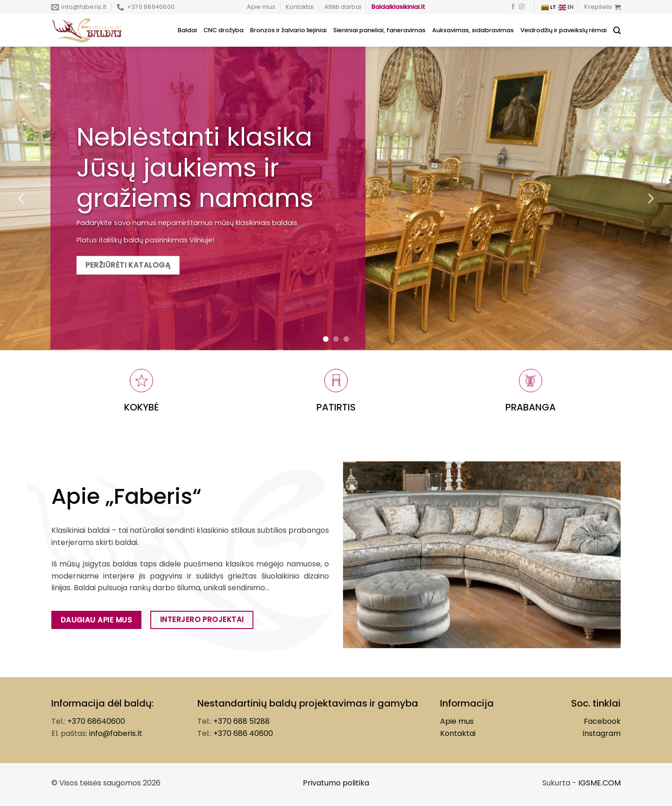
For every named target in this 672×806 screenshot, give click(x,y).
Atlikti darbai (343, 7)
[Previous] (22, 198)
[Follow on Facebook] (513, 7)
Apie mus (261, 7)
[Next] (650, 198)
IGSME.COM (599, 783)
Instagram (602, 733)
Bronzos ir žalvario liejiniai (288, 30)
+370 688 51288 (241, 721)
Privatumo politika (336, 783)
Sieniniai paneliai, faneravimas (379, 30)
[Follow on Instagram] (522, 7)
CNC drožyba (224, 30)
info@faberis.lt (116, 733)
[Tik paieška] (617, 31)
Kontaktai (300, 7)
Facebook (602, 721)
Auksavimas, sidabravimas (473, 30)
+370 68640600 (96, 721)
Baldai (187, 30)
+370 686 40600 (243, 733)
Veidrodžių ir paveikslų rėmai (563, 30)
